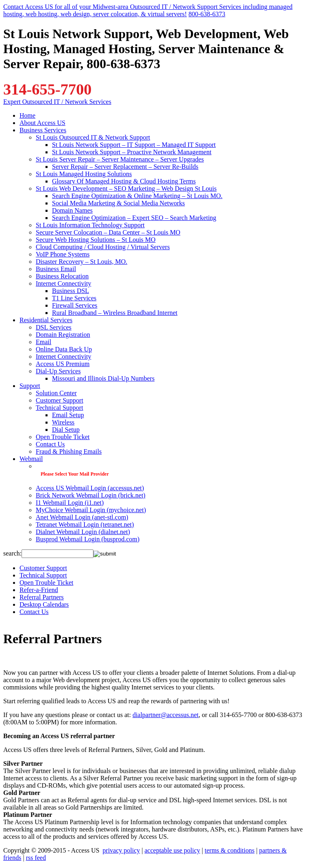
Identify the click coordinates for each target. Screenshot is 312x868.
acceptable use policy (172, 850)
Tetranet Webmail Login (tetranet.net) (85, 524)
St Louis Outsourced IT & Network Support (93, 137)
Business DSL (70, 291)
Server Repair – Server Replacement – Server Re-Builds (125, 167)
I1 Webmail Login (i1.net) (70, 503)
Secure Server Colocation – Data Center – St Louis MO (108, 232)
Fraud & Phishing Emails (69, 451)
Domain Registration (63, 335)
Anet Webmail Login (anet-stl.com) (82, 517)
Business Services (43, 130)
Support (30, 386)
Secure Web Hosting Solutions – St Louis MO (96, 240)
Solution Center (56, 393)
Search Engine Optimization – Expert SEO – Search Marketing (134, 218)
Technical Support (60, 408)
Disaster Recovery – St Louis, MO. (81, 262)
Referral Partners (42, 597)
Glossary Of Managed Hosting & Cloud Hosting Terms (124, 181)
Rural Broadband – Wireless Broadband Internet (115, 313)
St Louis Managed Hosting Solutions (84, 174)
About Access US (42, 123)
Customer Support (60, 400)
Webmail (31, 459)
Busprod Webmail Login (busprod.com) (88, 539)
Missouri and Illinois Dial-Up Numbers (103, 378)
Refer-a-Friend (39, 590)
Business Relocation (62, 276)
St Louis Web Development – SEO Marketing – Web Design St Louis (126, 188)
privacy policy (121, 850)
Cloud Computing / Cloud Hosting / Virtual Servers (103, 247)
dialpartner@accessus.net (166, 715)
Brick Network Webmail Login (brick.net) (91, 495)
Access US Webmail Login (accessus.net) (90, 488)
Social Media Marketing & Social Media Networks (118, 203)
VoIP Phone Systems (63, 254)
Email (43, 342)
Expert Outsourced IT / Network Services (57, 102)
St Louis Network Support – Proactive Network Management (132, 152)
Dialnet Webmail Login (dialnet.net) (83, 532)
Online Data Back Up (64, 349)
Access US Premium (63, 364)
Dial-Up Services (58, 371)
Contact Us (50, 444)
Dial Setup (66, 430)
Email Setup (68, 415)
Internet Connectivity (63, 283)
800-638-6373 (207, 14)
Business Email (56, 269)
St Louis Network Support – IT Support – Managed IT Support (134, 145)
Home (27, 115)
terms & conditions (230, 850)
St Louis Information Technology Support (90, 225)
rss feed (36, 858)
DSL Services (54, 327)
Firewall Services (75, 305)
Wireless (63, 422)
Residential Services (46, 320)
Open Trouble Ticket (63, 437)
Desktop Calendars (44, 604)
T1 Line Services (74, 298)
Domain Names (72, 210)
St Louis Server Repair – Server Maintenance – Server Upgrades (120, 159)
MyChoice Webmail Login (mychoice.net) (91, 510)
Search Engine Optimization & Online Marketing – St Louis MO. (137, 196)
